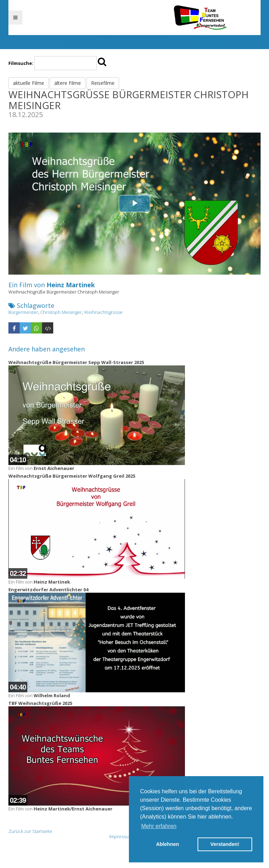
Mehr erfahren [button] (159, 826)
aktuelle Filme (29, 83)
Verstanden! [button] (225, 844)
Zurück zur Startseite (30, 831)
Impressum (121, 836)
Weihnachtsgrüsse (103, 312)
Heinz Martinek (71, 285)
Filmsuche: (21, 63)
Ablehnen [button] (167, 844)
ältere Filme (68, 83)
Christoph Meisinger (61, 312)
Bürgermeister (23, 312)
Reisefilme (103, 83)
